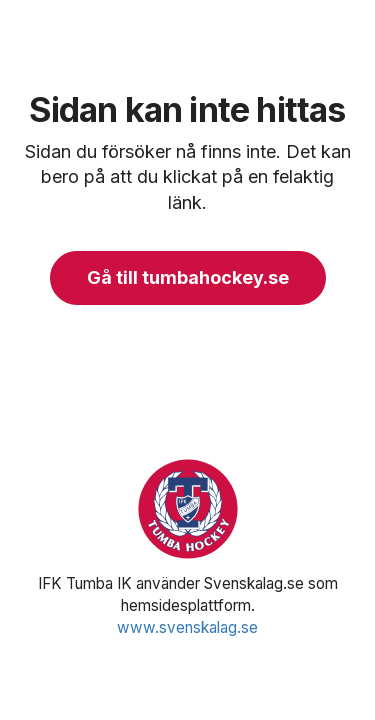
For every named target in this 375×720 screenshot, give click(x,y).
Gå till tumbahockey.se (188, 277)
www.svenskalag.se (187, 627)
